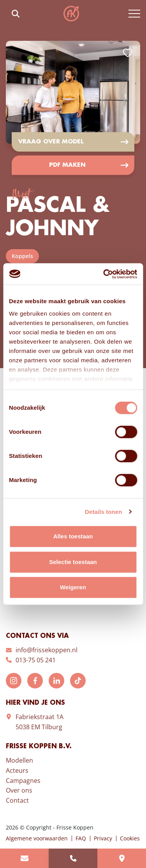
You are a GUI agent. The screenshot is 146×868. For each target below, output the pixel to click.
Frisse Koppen (71, 14)
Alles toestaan (73, 536)
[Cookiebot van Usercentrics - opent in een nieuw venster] (104, 274)
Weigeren (73, 587)
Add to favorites (128, 53)
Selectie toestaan (73, 562)
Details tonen (103, 512)
